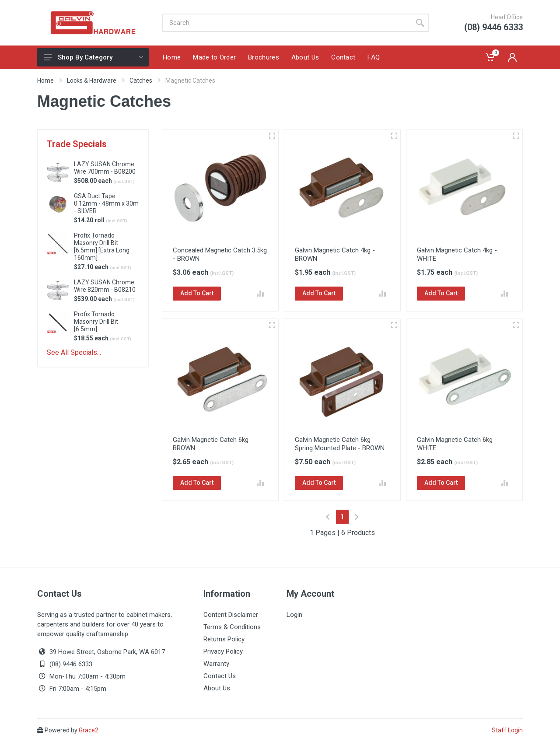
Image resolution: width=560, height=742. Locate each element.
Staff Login (507, 730)
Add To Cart (197, 293)
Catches (141, 80)
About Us (217, 688)
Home (45, 80)
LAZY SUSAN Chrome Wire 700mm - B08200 (105, 168)
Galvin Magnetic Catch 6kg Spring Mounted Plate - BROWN (340, 444)
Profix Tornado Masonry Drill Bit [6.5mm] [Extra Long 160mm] (102, 247)
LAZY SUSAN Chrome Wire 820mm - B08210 (105, 286)
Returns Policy (224, 639)
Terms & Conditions (232, 627)
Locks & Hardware (92, 80)
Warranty (216, 664)
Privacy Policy (223, 651)
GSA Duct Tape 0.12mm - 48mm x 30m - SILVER (106, 203)
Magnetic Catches (190, 80)
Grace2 (89, 730)
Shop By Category (94, 57)
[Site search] (286, 23)
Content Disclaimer (231, 615)
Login (294, 615)
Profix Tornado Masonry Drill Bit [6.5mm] (96, 322)
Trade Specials (77, 144)
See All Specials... (74, 352)
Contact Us (220, 676)
